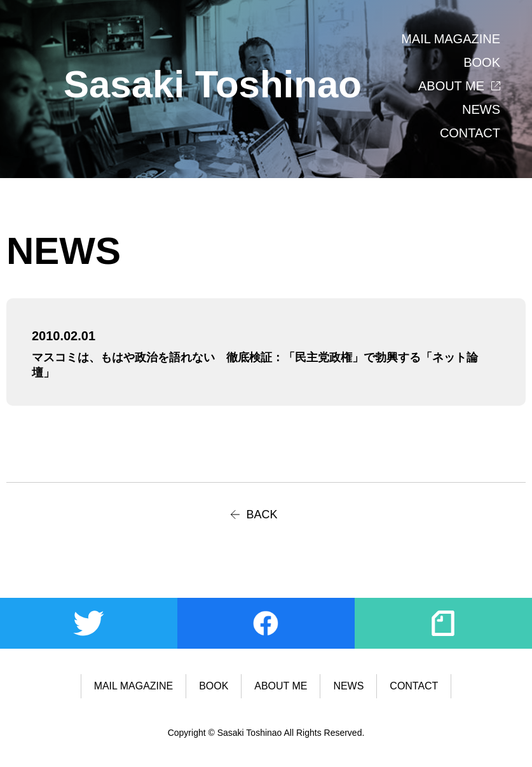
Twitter (89, 623)
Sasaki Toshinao (213, 84)
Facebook (266, 623)
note (443, 623)
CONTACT (470, 133)
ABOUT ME (451, 86)
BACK (262, 515)
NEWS (481, 109)
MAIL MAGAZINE (451, 39)
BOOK (482, 62)
